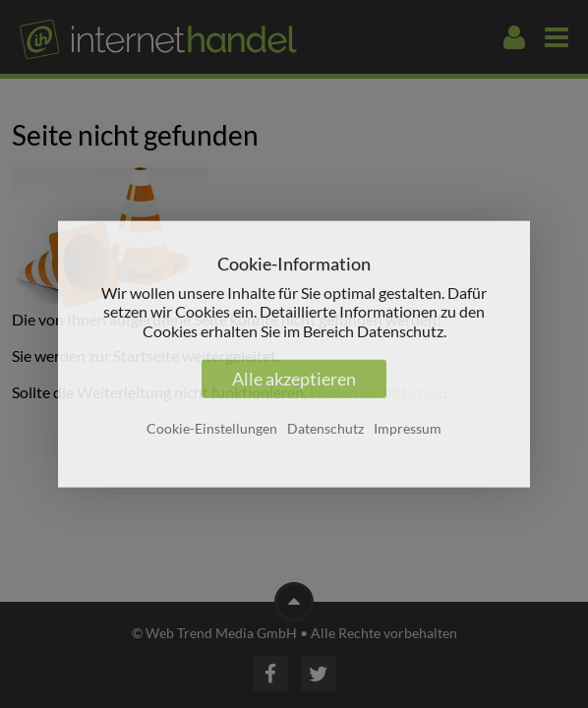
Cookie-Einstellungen (212, 428)
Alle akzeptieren (294, 379)
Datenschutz (325, 428)
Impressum (408, 428)
